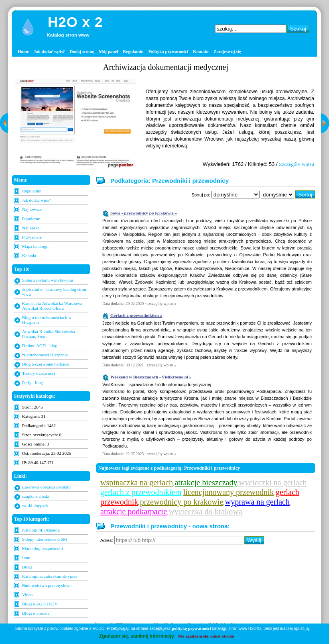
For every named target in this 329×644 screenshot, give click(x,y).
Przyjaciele (32, 237)
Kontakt (201, 51)
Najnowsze (32, 209)
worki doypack (35, 505)
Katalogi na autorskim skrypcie (50, 576)
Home (23, 51)
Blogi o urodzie (36, 613)
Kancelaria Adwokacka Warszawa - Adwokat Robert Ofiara (53, 306)
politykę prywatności (191, 628)
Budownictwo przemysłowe (47, 585)
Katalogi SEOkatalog (41, 530)
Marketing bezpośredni (43, 548)
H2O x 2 (75, 22)
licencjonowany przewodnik (229, 492)
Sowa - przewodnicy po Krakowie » (144, 213)
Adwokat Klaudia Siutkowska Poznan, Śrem (49, 334)
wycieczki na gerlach (273, 482)
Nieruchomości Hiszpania (45, 355)
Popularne (31, 219)
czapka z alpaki (36, 496)
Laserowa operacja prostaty (46, 487)
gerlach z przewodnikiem (141, 492)
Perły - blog (32, 382)
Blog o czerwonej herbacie (46, 364)
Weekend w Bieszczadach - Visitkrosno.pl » (151, 377)
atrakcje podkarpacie (134, 511)
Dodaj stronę (82, 51)
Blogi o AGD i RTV (40, 604)
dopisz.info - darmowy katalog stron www (54, 292)
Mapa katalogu (35, 246)
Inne (26, 558)
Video (27, 595)
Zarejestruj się (227, 51)
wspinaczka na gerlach (137, 482)
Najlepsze (31, 228)
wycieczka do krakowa (205, 511)
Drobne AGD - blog (40, 346)
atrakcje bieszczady (206, 482)
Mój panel (108, 51)
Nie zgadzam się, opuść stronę (206, 636)
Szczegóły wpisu (297, 164)
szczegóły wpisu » (161, 304)
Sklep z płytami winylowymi (48, 280)
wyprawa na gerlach (257, 502)
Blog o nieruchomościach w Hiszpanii (47, 320)
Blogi (27, 567)
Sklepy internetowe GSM (45, 539)
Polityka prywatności (168, 51)
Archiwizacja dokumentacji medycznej (166, 67)
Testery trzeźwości (39, 373)
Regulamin (133, 51)
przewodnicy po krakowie (182, 502)
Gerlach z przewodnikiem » (136, 315)
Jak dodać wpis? (49, 51)
